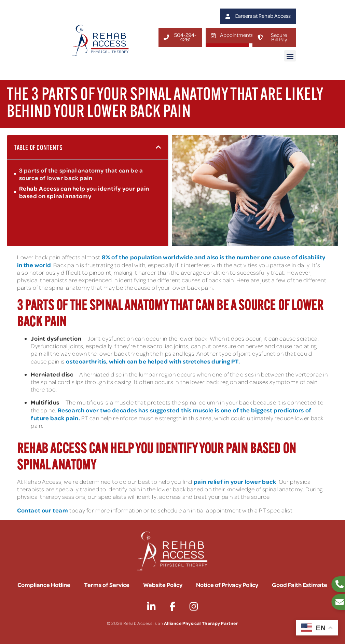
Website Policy (163, 585)
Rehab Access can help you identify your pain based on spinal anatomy (84, 192)
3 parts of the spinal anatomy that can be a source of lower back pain (81, 174)
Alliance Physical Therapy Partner (201, 623)
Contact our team (43, 510)
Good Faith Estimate (300, 585)
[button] (290, 56)
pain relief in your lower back (235, 481)
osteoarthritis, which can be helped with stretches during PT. (153, 361)
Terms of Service (107, 585)
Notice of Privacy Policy (227, 585)
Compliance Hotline (44, 585)
